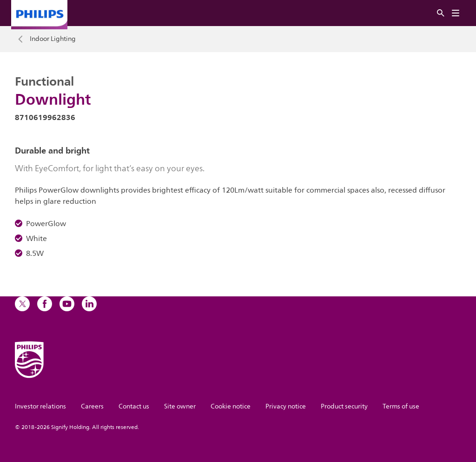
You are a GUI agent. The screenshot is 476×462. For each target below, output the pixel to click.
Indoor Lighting (53, 39)
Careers (92, 406)
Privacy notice (286, 406)
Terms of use (401, 406)
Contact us (134, 406)
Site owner (180, 406)
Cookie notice (231, 406)
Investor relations (40, 406)
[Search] (441, 13)
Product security (344, 406)
